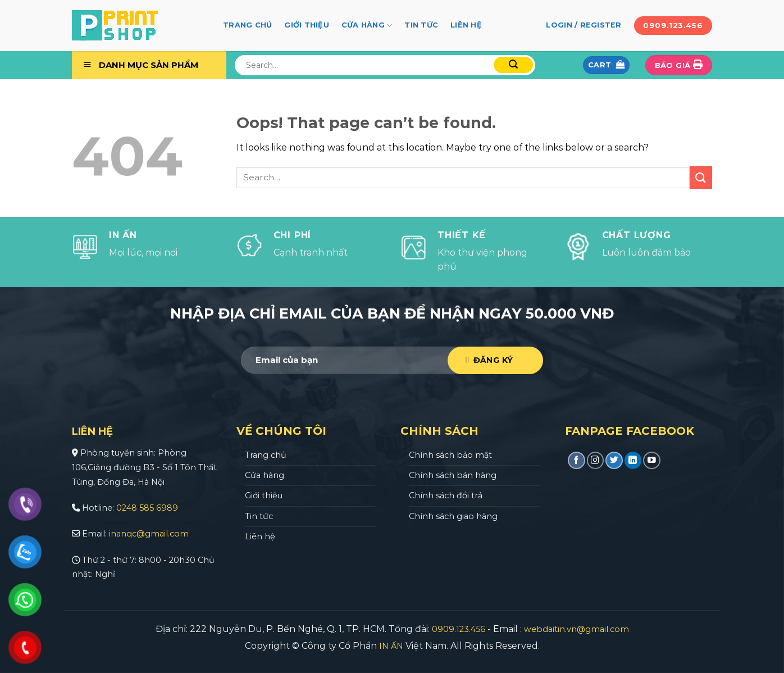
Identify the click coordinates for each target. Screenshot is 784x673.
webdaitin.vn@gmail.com (576, 629)
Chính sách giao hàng (453, 516)
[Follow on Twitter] (614, 460)
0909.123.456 (459, 629)
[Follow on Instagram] (596, 460)
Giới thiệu (307, 25)
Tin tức (421, 25)
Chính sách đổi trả (446, 495)
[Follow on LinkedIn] (633, 460)
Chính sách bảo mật (450, 455)
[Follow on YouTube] (652, 460)
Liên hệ (466, 25)
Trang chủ (247, 25)
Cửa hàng (367, 26)
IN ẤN (391, 646)
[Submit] (513, 65)
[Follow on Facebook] (576, 460)
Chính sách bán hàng (453, 475)
